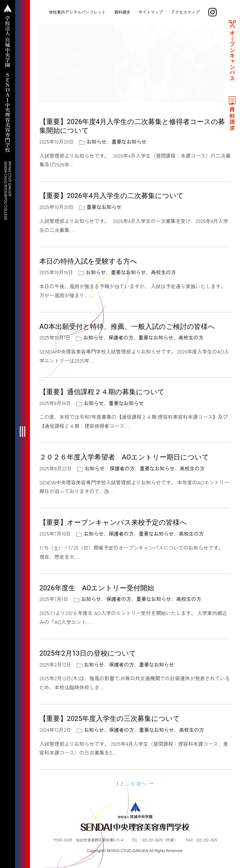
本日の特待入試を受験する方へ (88, 261)
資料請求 (122, 12)
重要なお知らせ (129, 141)
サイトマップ (151, 12)
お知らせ (97, 141)
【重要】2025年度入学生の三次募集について (110, 719)
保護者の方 (121, 337)
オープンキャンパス (232, 56)
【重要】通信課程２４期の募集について (102, 392)
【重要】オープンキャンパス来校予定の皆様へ (113, 522)
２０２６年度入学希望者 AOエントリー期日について (128, 457)
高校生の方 (163, 272)
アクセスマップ (185, 12)
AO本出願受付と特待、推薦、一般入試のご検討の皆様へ (127, 327)
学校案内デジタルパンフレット (77, 12)
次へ (141, 783)
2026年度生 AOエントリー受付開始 (97, 588)
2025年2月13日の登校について (88, 653)
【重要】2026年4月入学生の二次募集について (112, 196)
